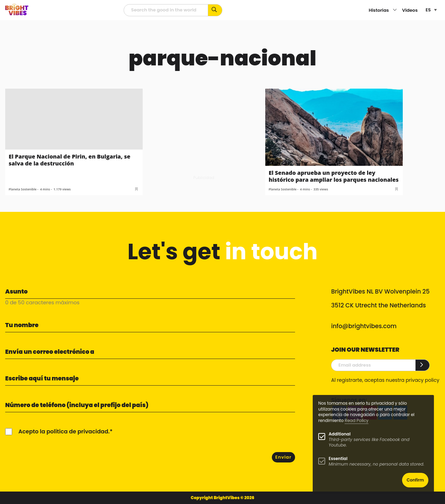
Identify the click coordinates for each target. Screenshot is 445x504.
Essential (338, 458)
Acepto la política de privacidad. (64, 431)
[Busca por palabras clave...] (215, 10)
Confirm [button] (415, 480)
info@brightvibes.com (364, 326)
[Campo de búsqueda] (166, 10)
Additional (340, 434)
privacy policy (422, 380)
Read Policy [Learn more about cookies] (357, 420)
